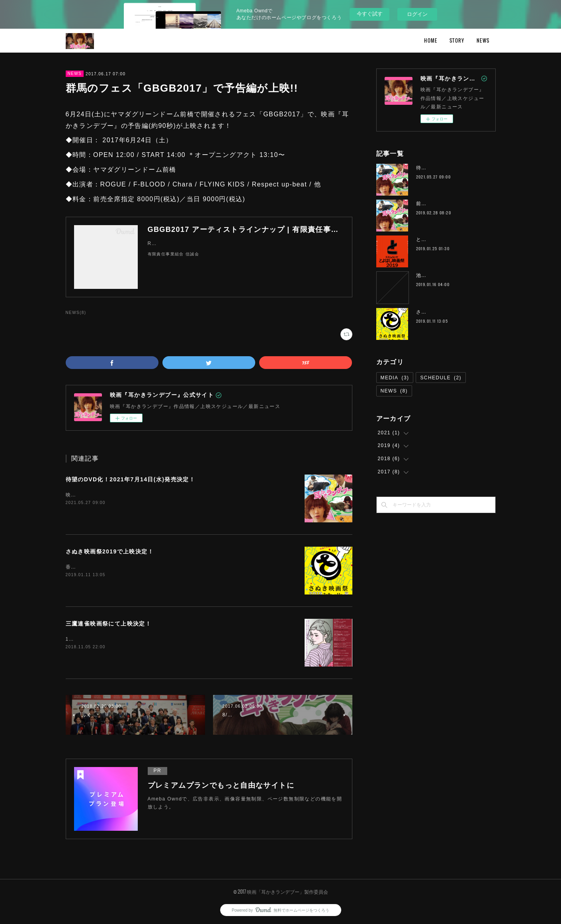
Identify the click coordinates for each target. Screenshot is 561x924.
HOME (431, 40)
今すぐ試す (370, 14)
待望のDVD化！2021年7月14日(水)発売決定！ (131, 479)
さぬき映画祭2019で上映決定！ (110, 551)
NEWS (483, 40)
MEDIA (395, 378)
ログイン (417, 14)
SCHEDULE (441, 378)
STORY (457, 40)
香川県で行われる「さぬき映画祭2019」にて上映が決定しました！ (147, 567)
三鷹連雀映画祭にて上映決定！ (109, 624)
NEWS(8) (76, 313)
